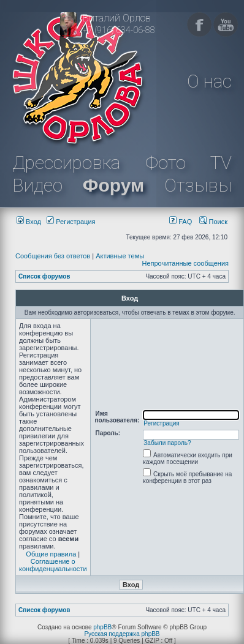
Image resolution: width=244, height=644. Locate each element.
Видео (37, 185)
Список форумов (44, 276)
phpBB (102, 627)
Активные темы (120, 256)
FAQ (181, 222)
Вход (29, 222)
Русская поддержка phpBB (122, 634)
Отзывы (198, 185)
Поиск (213, 222)
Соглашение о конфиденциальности (53, 565)
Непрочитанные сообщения (185, 263)
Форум (113, 185)
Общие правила (51, 554)
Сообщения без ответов (53, 256)
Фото (166, 163)
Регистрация (71, 222)
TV (221, 163)
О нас (209, 81)
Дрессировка (66, 163)
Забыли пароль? (167, 443)
